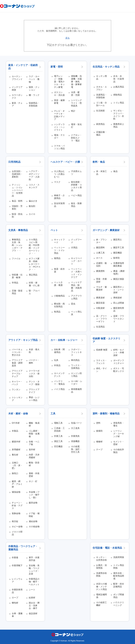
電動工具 (58, 423)
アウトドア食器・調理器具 (17, 363)
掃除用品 (118, 95)
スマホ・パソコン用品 (59, 147)
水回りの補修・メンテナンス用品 (101, 587)
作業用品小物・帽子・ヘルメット (34, 582)
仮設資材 (33, 613)
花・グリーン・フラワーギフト (101, 319)
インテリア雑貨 (17, 88)
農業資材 (100, 298)
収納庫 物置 (102, 350)
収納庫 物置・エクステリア (106, 340)
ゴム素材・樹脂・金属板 (34, 434)
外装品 (57, 365)
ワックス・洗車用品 (76, 367)
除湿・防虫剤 (17, 215)
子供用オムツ (76, 173)
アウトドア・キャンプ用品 (23, 340)
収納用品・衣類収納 (34, 104)
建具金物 (33, 503)
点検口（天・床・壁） (17, 465)
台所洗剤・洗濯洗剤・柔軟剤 (17, 174)
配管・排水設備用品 (119, 585)
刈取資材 (100, 308)
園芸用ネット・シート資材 (119, 290)
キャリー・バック (17, 383)
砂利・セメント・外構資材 (119, 352)
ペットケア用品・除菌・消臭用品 (76, 286)
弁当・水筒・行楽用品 (119, 79)
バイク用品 (59, 389)
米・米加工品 (101, 173)
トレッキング (17, 399)
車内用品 (75, 360)
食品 (115, 171)
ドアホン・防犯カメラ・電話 (76, 138)
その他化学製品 (119, 451)
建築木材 (16, 442)
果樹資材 (118, 298)
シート (32, 590)
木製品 (15, 431)
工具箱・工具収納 (59, 429)
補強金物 (16, 492)
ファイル (16, 259)
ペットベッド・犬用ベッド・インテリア (76, 273)
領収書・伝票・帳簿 (17, 276)
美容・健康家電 (59, 102)
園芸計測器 (119, 279)
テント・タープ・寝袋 (34, 383)
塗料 (98, 423)
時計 (73, 111)
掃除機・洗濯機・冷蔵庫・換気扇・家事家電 (76, 82)
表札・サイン (101, 370)
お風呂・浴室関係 (101, 567)
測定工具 (58, 441)
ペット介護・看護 (58, 284)
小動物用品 (59, 296)
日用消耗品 (14, 162)
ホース (99, 258)
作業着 (15, 558)
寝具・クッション (34, 88)
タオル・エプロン (101, 88)
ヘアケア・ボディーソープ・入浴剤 (34, 175)
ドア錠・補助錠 (34, 515)
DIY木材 (16, 423)
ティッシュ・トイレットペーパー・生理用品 (17, 190)
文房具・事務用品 (18, 230)
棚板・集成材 (34, 424)
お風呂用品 (119, 87)
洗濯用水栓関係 (101, 574)
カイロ (32, 214)
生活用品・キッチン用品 (106, 67)
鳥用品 (57, 312)
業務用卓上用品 (119, 125)
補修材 (99, 442)
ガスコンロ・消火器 (59, 94)
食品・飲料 (17, 201)
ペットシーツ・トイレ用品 (59, 250)
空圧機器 (58, 446)
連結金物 (33, 521)
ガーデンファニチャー (119, 362)
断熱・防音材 (34, 464)
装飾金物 (16, 513)
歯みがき (33, 201)
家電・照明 (57, 67)
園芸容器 (100, 303)
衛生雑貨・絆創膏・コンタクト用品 (76, 186)
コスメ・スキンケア (34, 186)
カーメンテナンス (59, 375)
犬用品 (74, 248)
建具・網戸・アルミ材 (17, 484)
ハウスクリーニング (119, 604)
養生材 (15, 455)
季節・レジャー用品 (34, 399)
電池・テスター (59, 136)
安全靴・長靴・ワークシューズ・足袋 (34, 570)
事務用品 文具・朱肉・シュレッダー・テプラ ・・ (17, 245)
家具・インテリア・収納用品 (23, 67)
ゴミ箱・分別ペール (101, 104)
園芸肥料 (100, 248)
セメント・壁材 (119, 443)
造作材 (32, 450)
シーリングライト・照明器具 (76, 103)
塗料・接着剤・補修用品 (106, 414)
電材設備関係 (101, 596)
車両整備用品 (76, 391)
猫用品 (57, 258)
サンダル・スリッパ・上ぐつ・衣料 (119, 115)
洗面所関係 (119, 557)
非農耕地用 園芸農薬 (119, 264)
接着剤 (99, 431)
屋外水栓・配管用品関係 (119, 576)
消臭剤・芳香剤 (17, 207)
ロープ (15, 598)
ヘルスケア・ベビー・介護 (65, 162)
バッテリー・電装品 (59, 383)
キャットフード (59, 241)
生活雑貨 (100, 111)
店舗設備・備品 (101, 133)
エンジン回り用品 (76, 375)
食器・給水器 (59, 270)
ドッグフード (76, 241)
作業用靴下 (17, 565)
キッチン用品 (101, 77)
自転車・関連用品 (59, 351)
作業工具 (58, 436)
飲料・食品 (99, 162)
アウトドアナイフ (34, 391)
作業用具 (75, 436)
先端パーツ (76, 423)
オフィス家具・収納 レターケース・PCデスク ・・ (35, 264)
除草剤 (116, 258)
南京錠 (15, 521)
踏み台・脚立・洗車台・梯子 (34, 605)
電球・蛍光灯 (76, 126)
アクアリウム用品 (76, 297)
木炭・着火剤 (34, 351)
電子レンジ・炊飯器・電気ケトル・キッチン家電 (59, 82)
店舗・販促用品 (17, 292)
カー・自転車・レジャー (64, 340)
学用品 (15, 283)
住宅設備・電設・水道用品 (107, 548)
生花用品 (100, 327)
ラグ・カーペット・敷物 (34, 79)
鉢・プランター (101, 241)
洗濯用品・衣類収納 (101, 96)
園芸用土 (118, 240)
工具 (53, 414)
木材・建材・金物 (18, 414)
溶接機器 (75, 441)
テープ (99, 450)
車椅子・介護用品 (59, 197)
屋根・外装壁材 (34, 475)
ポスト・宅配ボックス (119, 370)
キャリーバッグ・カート (76, 261)
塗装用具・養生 (119, 424)
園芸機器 (118, 253)
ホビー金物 (17, 527)
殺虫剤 (32, 206)
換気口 (15, 473)
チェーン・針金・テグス (17, 505)
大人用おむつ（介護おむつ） (59, 174)
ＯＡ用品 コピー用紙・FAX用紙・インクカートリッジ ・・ (34, 246)
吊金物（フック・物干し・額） (34, 495)
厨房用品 (100, 124)
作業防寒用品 (17, 591)
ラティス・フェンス (101, 362)
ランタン (16, 389)
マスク (57, 182)
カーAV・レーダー (77, 383)
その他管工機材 (101, 604)
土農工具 (100, 253)
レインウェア (17, 580)
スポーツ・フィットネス (76, 352)
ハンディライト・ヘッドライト (59, 127)
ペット (54, 230)
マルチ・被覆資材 (101, 288)
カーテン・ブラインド (17, 78)
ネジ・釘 (33, 481)
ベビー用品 (76, 195)
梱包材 (15, 603)
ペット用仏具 (76, 313)
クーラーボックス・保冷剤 (34, 374)
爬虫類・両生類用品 (59, 305)
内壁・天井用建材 (34, 456)
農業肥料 (100, 271)
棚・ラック (34, 95)
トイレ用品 (119, 103)
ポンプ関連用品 (119, 596)
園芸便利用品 (119, 309)
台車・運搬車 (17, 615)
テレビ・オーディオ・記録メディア (59, 115)
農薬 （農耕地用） (119, 272)
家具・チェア (17, 104)
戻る (67, 38)
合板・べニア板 (34, 443)
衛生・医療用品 (76, 205)
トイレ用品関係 (119, 567)
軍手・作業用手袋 (34, 559)
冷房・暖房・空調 (75, 94)
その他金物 (34, 527)
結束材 (32, 598)
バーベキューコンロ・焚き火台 (17, 352)
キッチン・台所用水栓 (101, 559)
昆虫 (73, 304)
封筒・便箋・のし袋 (34, 284)
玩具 (56, 360)
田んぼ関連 (119, 303)
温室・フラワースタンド (119, 319)
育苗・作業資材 (101, 280)
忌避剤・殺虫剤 (101, 264)
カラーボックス (17, 96)
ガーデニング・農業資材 (106, 230)
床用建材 (16, 450)
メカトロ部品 (17, 533)
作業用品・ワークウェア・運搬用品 (23, 548)
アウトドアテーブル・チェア (17, 374)
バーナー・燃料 (34, 361)
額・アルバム (34, 292)
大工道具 (75, 428)
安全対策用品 (59, 205)
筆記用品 (33, 275)
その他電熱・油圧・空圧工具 (76, 449)
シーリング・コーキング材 (119, 434)
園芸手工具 (119, 248)
